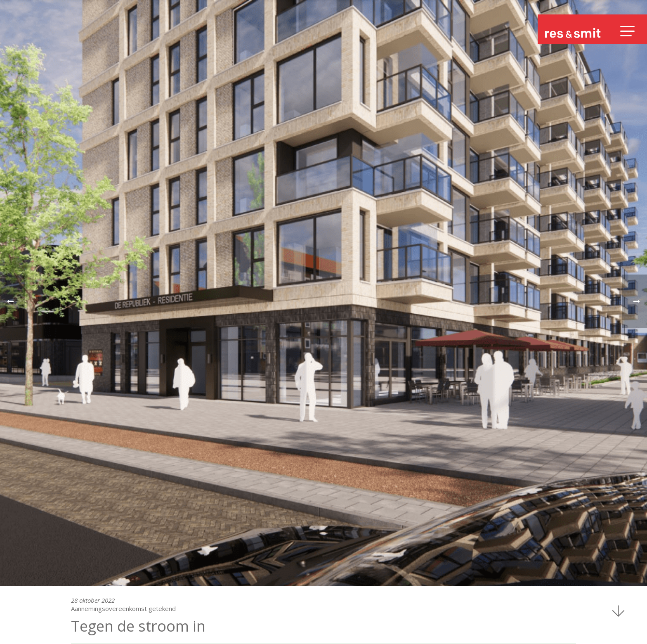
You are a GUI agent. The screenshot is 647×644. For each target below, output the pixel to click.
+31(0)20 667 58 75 (100, 598)
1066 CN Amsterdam (103, 591)
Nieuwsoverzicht (95, 495)
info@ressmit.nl (96, 606)
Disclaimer (557, 628)
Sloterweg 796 (94, 583)
